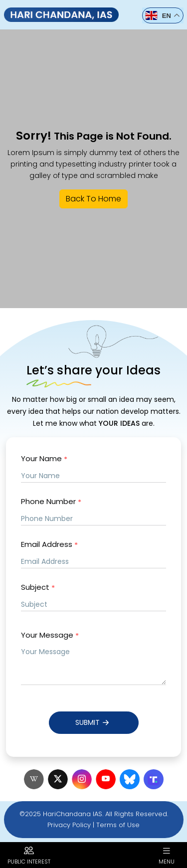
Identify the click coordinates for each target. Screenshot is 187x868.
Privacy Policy (69, 825)
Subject (38, 588)
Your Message (50, 635)
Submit (93, 723)
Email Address (49, 545)
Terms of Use (118, 825)
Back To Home (93, 199)
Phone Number (51, 502)
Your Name (44, 459)
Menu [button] (167, 855)
